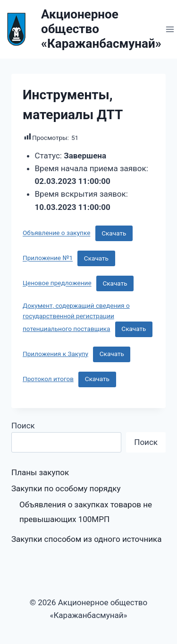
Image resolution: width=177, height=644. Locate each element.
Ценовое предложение (57, 283)
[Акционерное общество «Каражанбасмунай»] (81, 29)
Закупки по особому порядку (66, 488)
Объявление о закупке (56, 233)
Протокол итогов (48, 379)
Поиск (23, 426)
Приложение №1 (48, 258)
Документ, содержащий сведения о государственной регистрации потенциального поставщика (76, 317)
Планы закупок (40, 472)
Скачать (114, 233)
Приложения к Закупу (55, 354)
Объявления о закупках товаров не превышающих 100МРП (86, 512)
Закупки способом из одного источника (86, 539)
